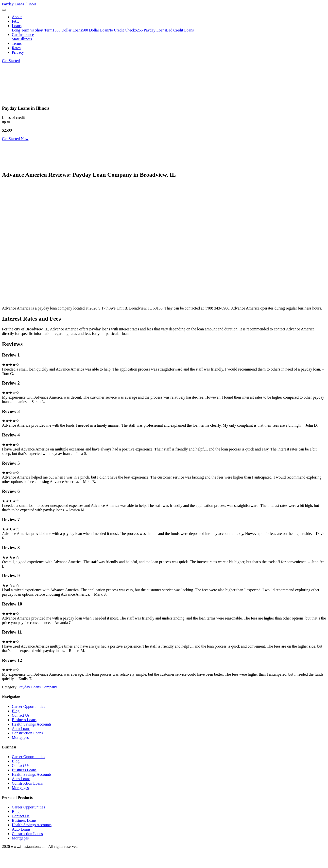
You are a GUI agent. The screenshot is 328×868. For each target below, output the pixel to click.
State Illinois (22, 39)
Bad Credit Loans (180, 30)
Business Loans (24, 720)
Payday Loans (19, 4)
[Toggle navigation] (4, 10)
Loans (17, 26)
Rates (16, 48)
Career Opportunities (28, 706)
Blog (16, 711)
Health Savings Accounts (32, 724)
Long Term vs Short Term (32, 30)
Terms (17, 43)
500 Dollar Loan (95, 30)
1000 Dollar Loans (67, 30)
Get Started (11, 61)
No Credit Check (121, 30)
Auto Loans (21, 729)
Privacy (18, 52)
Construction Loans (27, 733)
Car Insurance (23, 35)
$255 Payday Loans (150, 30)
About (17, 17)
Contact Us (21, 715)
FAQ (16, 21)
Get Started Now (15, 139)
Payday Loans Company (38, 687)
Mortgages (20, 737)
